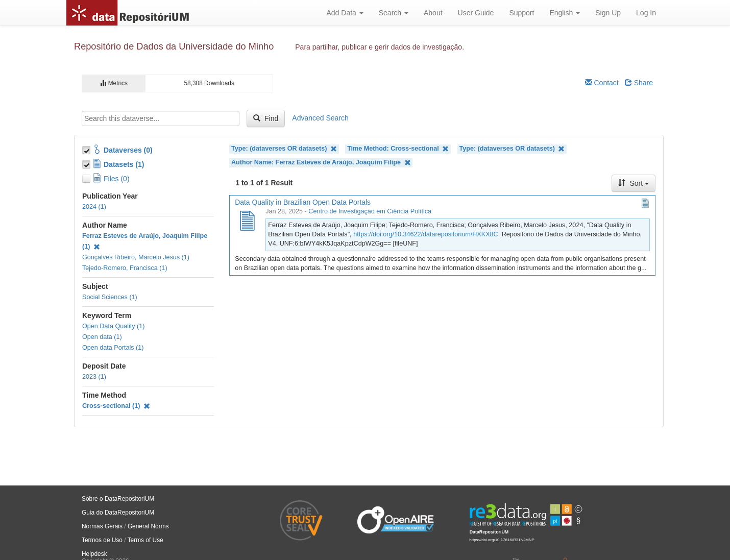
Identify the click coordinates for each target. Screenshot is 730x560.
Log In (646, 13)
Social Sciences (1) (110, 297)
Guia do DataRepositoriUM (118, 513)
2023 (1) (94, 377)
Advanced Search (320, 118)
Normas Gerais (102, 526)
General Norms (148, 526)
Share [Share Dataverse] (639, 83)
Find (266, 118)
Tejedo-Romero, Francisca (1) (125, 268)
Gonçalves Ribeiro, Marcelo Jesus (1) (136, 257)
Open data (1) (102, 337)
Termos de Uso (102, 540)
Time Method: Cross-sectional (398, 149)
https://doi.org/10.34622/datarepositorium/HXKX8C (426, 234)
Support (521, 13)
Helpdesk (94, 554)
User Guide (476, 13)
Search (394, 13)
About (433, 13)
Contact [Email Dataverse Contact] (602, 83)
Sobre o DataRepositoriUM (118, 499)
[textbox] (161, 118)
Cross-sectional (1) (116, 406)
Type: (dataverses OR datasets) (284, 149)
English (565, 13)
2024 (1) (94, 207)
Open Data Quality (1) (114, 326)
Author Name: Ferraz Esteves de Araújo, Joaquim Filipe (321, 163)
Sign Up (608, 13)
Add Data (345, 13)
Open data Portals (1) (113, 348)
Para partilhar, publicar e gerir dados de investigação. (380, 47)
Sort (634, 183)
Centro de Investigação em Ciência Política (370, 211)
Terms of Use (145, 540)
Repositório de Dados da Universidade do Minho (174, 46)
